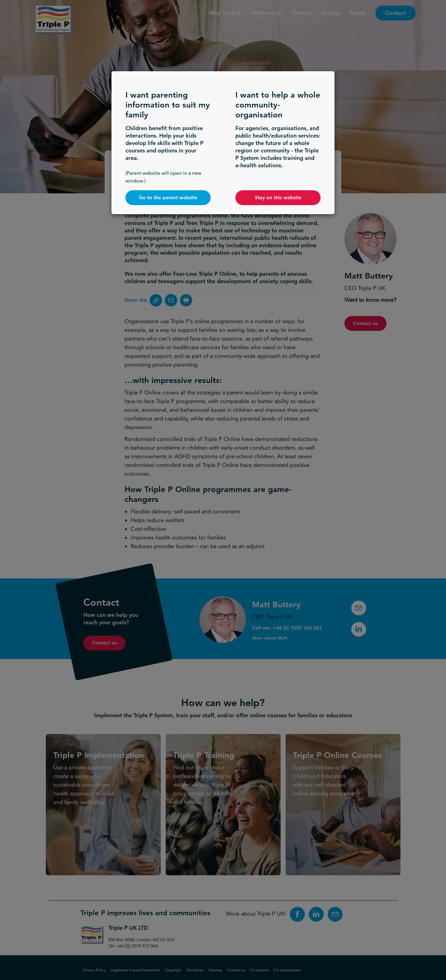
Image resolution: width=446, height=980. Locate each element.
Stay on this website (278, 198)
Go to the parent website (168, 198)
